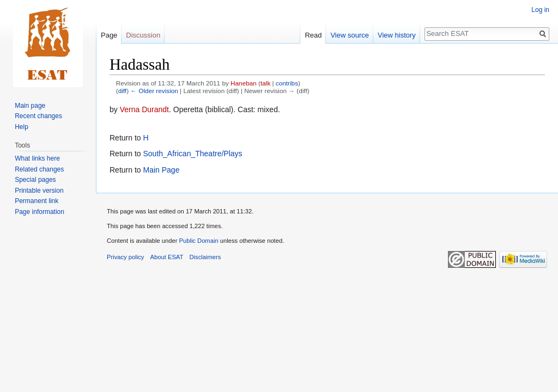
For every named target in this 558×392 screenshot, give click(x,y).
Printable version (39, 191)
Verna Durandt (144, 109)
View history (397, 35)
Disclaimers (205, 257)
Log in (540, 10)
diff (122, 91)
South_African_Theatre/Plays (192, 154)
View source (350, 35)
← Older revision (154, 91)
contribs (287, 83)
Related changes (39, 169)
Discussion (143, 35)
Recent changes (38, 116)
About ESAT (167, 257)
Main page (30, 106)
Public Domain (198, 241)
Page (109, 35)
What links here (37, 158)
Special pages (35, 180)
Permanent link (37, 201)
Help (22, 127)
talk (265, 83)
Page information (40, 212)
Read (313, 35)
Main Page (161, 170)
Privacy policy (125, 257)
